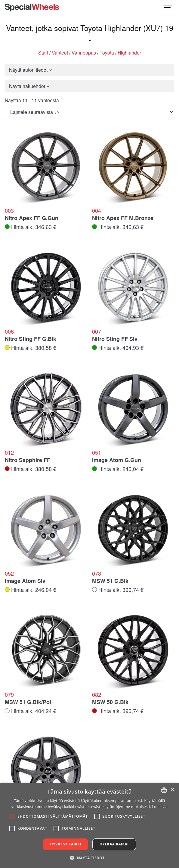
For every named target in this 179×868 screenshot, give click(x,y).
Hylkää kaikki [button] (114, 844)
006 (9, 332)
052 (9, 574)
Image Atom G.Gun (117, 460)
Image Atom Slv (25, 581)
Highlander (129, 52)
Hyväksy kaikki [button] (66, 844)
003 (9, 211)
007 (97, 332)
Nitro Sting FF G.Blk (31, 339)
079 (9, 695)
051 (97, 453)
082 (97, 695)
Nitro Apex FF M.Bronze (123, 218)
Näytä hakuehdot (29, 86)
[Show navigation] (168, 8)
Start (43, 52)
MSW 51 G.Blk (110, 581)
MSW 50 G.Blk (110, 702)
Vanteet (60, 52)
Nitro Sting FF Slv (115, 339)
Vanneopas (84, 52)
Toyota (107, 52)
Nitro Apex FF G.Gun (32, 218)
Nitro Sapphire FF (28, 460)
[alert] (89, 825)
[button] (89, 858)
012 (9, 453)
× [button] (172, 790)
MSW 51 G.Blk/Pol (28, 702)
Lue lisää (160, 807)
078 (97, 574)
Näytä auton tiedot (30, 70)
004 (97, 211)
